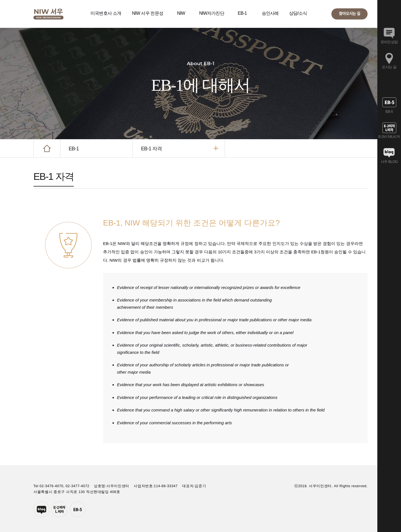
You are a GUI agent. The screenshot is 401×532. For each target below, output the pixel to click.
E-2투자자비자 (59, 509)
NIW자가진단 (212, 13)
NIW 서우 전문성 (148, 13)
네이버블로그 (41, 509)
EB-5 (78, 509)
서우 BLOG (389, 162)
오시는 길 (389, 67)
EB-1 (242, 13)
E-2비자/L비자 (389, 137)
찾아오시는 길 (349, 14)
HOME (47, 148)
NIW (181, 13)
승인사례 (270, 13)
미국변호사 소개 (106, 13)
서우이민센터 (48, 14)
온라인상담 (389, 42)
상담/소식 (298, 13)
